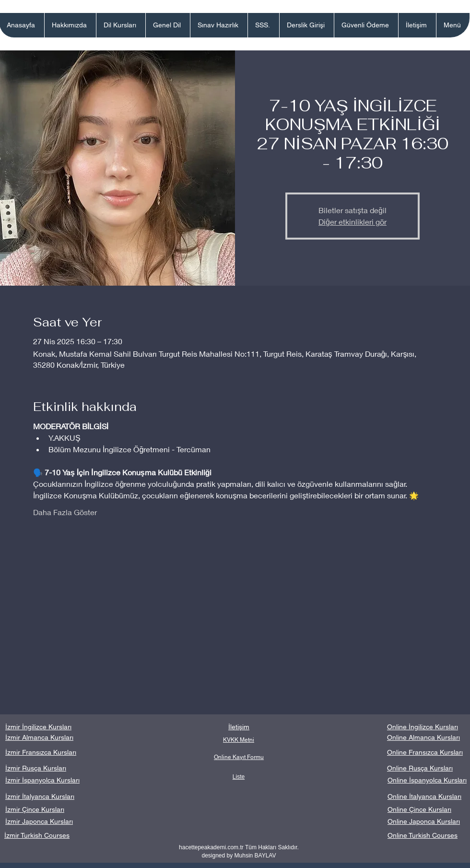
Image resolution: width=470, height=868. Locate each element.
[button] (121, 25)
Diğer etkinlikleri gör (352, 222)
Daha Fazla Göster (65, 512)
